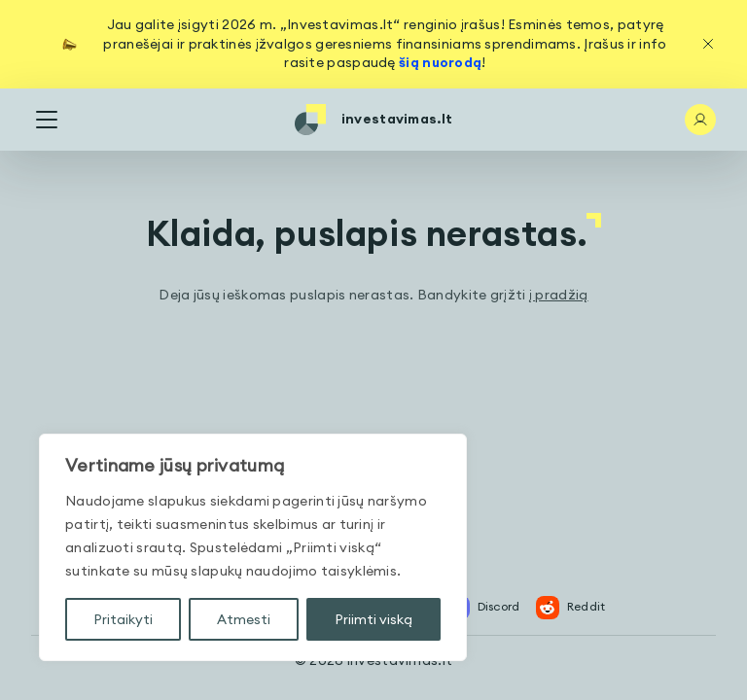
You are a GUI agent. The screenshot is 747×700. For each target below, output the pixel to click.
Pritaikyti (123, 619)
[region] (253, 547)
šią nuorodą (440, 62)
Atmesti (244, 619)
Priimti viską (373, 619)
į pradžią (559, 295)
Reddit (571, 608)
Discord (483, 608)
